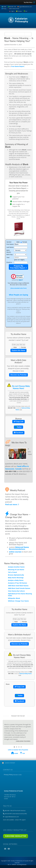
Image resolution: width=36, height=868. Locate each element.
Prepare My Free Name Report (18, 267)
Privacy (4, 9)
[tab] (18, 763)
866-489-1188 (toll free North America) (15, 811)
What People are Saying (18, 295)
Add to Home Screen (14, 9)
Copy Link (18, 422)
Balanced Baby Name (26, 674)
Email (5, 849)
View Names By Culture (16, 591)
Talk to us (7, 806)
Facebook (18, 433)
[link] (18, 277)
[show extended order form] (18, 288)
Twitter (18, 427)
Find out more (12, 504)
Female (23, 347)
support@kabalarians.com (25, 7)
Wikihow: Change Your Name (18, 601)
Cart (26, 11)
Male (14, 347)
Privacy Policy (13, 775)
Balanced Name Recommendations (19, 548)
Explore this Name (18, 350)
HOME (4, 7)
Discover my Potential (18, 375)
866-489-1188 (12, 7)
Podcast (12, 849)
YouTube (9, 849)
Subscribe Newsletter (16, 836)
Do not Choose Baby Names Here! (18, 387)
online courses (15, 552)
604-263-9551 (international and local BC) (16, 814)
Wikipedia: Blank (14, 598)
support (23, 820)
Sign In (13, 11)
